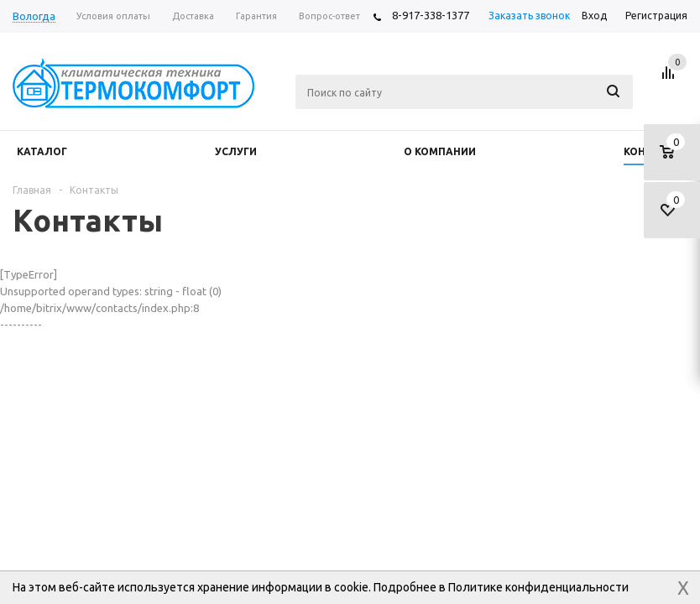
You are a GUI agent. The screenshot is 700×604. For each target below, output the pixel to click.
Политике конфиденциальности (538, 587)
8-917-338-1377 (431, 15)
